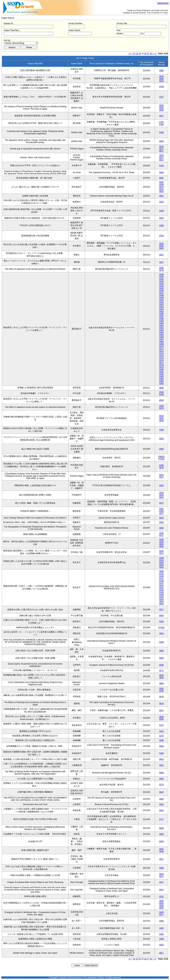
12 (134, 54)
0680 (161, 388)
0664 (161, 567)
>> (155, 54)
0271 (161, 670)
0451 (161, 302)
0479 (161, 367)
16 (145, 54)
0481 (161, 372)
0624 (161, 218)
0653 (161, 192)
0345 (161, 592)
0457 (161, 316)
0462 (161, 328)
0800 (161, 421)
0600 (161, 79)
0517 (161, 116)
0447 (161, 293)
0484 (161, 379)
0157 (161, 583)
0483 (161, 377)
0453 (161, 307)
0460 (161, 323)
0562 (161, 563)
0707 (161, 97)
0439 (161, 274)
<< (130, 54)
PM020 (161, 457)
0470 (161, 346)
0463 (161, 330)
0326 (161, 622)
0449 (161, 298)
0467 (161, 339)
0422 (161, 202)
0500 (161, 76)
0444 (161, 286)
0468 (161, 342)
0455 (161, 312)
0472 (161, 351)
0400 (161, 132)
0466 (161, 337)
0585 (161, 182)
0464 (161, 332)
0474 (161, 356)
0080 (161, 571)
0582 (161, 522)
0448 (161, 295)
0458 (161, 318)
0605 (161, 565)
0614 (161, 187)
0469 (161, 344)
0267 (161, 588)
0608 (161, 71)
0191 (161, 146)
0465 (161, 335)
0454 (161, 309)
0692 (161, 792)
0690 (161, 616)
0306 (161, 226)
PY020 (161, 459)
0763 (161, 122)
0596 (161, 185)
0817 (161, 151)
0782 (161, 236)
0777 (161, 819)
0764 (161, 124)
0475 (161, 358)
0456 (161, 314)
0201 (161, 585)
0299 (161, 939)
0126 (161, 576)
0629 (161, 828)
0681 (161, 178)
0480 (161, 370)
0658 (161, 746)
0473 (161, 353)
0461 (161, 325)
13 (137, 54)
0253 (161, 81)
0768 (161, 430)
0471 (161, 349)
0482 (161, 374)
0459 (161, 321)
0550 (161, 108)
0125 (161, 574)
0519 (161, 560)
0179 (161, 785)
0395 (161, 268)
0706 (161, 87)
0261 (161, 509)
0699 (161, 449)
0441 (161, 279)
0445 (161, 288)
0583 (161, 384)
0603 (161, 633)
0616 (161, 704)
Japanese (163, 3)
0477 (161, 363)
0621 (161, 196)
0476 (161, 360)
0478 (161, 365)
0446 (161, 291)
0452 (161, 305)
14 (140, 54)
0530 (161, 392)
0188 (161, 642)
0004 (161, 518)
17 (148, 54)
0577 (161, 513)
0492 (161, 921)
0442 (161, 281)
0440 (161, 277)
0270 (161, 736)
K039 (161, 394)
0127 (161, 578)
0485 (161, 381)
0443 (161, 284)
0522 (161, 765)
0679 (161, 270)
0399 (161, 558)
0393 (161, 511)
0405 (161, 934)
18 (151, 54)
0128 (161, 581)
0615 (161, 189)
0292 (161, 590)
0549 (161, 211)
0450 (161, 300)
